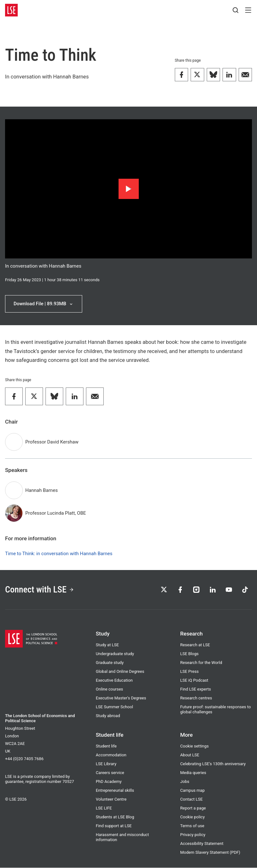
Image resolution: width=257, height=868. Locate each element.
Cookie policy (193, 817)
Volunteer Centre (111, 800)
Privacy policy (193, 835)
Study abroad (108, 716)
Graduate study (110, 663)
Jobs (185, 782)
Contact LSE (191, 800)
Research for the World (201, 663)
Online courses (109, 689)
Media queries (193, 773)
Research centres (196, 698)
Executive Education (114, 681)
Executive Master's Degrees (121, 698)
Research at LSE (195, 645)
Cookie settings (194, 746)
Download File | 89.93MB (44, 304)
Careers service (110, 773)
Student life (106, 746)
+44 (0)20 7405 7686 (24, 759)
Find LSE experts (196, 689)
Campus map (193, 791)
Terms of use (192, 826)
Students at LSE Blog (115, 817)
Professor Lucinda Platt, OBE (56, 513)
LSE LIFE (104, 808)
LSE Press (189, 672)
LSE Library (106, 764)
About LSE (190, 755)
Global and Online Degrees (120, 672)
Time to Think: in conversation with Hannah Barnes (59, 554)
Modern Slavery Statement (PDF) (210, 853)
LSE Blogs (189, 654)
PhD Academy (109, 782)
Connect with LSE (40, 589)
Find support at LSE (114, 826)
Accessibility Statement (202, 844)
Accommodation (111, 755)
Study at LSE (107, 645)
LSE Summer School (114, 707)
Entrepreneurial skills (115, 791)
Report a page (193, 808)
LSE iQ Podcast (194, 681)
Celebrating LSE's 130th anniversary (213, 764)
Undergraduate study (115, 654)
